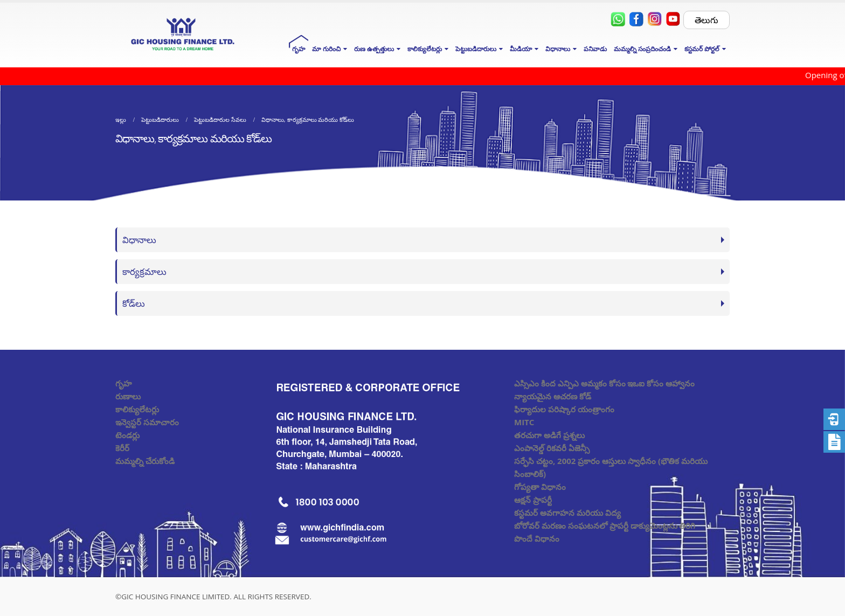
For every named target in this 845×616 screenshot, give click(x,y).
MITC (524, 422)
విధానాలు (139, 240)
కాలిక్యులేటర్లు (137, 409)
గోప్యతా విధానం (540, 487)
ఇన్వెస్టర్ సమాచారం (147, 422)
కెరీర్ (122, 448)
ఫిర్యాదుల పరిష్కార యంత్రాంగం (564, 409)
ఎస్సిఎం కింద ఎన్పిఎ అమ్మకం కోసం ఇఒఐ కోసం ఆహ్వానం (604, 383)
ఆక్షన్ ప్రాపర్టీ (533, 500)
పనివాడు (595, 49)
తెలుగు (707, 20)
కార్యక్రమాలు (144, 271)
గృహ (299, 49)
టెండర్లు (127, 435)
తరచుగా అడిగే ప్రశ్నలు (549, 435)
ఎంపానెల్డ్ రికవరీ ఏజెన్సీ (552, 448)
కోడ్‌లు (134, 303)
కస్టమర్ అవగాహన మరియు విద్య (567, 513)
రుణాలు (128, 396)
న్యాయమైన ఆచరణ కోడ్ (553, 396)
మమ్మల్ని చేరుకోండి (145, 461)
